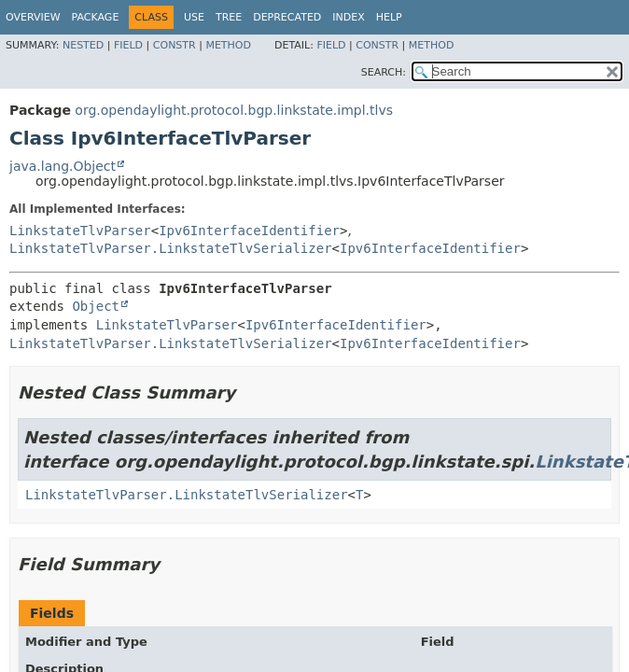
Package (96, 17)
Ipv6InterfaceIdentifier (249, 231)
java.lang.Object (63, 166)
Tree (229, 17)
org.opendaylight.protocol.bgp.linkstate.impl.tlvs (234, 110)
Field (128, 45)
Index (348, 17)
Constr (175, 45)
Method (228, 45)
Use (194, 17)
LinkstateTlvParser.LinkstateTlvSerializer (171, 248)
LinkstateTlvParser (80, 231)
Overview (33, 17)
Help (389, 17)
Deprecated (287, 17)
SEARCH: (384, 72)
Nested (83, 45)
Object (96, 306)
